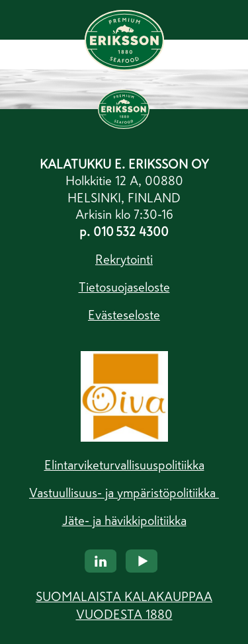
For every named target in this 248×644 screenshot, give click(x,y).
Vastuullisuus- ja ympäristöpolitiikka (124, 493)
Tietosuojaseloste (124, 287)
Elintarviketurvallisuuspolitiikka (124, 465)
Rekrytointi (124, 260)
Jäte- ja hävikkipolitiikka (124, 521)
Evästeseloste (124, 315)
